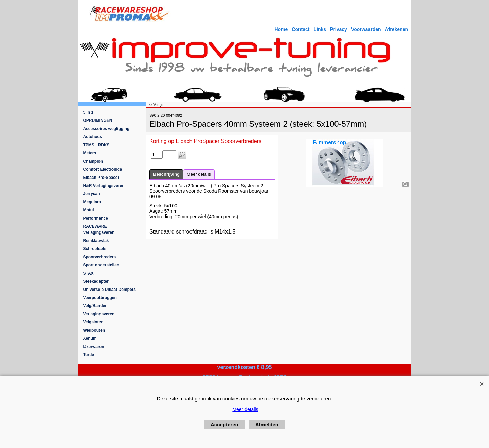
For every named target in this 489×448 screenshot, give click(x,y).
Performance (96, 218)
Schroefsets (95, 249)
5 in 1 (88, 112)
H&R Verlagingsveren (104, 186)
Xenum (90, 338)
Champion (93, 161)
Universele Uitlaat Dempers (110, 290)
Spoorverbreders (100, 257)
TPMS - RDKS (96, 145)
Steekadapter (96, 281)
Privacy (339, 29)
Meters (90, 153)
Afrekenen (397, 29)
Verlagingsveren (99, 314)
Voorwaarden (366, 29)
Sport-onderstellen (101, 265)
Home (281, 29)
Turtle (89, 355)
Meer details (199, 174)
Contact (301, 29)
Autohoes (93, 137)
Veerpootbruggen (100, 298)
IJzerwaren (94, 347)
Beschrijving (166, 174)
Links (320, 29)
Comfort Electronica (103, 169)
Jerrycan (92, 194)
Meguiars (92, 202)
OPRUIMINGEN (98, 120)
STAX (88, 273)
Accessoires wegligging (106, 129)
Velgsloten (93, 322)
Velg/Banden (95, 306)
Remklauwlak (96, 241)
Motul (89, 210)
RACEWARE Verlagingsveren (99, 229)
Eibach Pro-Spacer (101, 178)
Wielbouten (94, 330)
